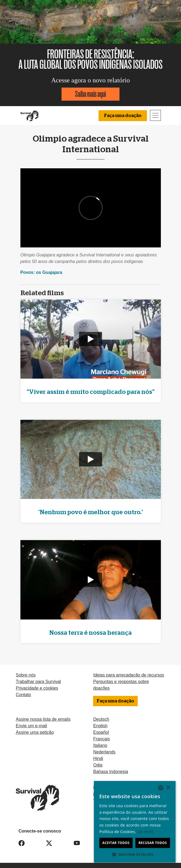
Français (101, 739)
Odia (98, 765)
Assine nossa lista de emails (43, 719)
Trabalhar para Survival (38, 682)
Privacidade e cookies (37, 688)
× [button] (168, 788)
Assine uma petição (35, 732)
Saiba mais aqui (90, 94)
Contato (23, 695)
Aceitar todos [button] (116, 843)
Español (101, 732)
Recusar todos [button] (153, 843)
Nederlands (104, 752)
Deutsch (101, 719)
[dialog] (135, 822)
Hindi (98, 758)
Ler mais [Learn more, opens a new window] (145, 832)
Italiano (100, 745)
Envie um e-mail (31, 726)
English (100, 726)
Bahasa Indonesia (111, 772)
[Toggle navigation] (155, 115)
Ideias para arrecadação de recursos (129, 675)
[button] (135, 854)
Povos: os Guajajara (41, 272)
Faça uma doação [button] (123, 116)
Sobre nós (26, 675)
